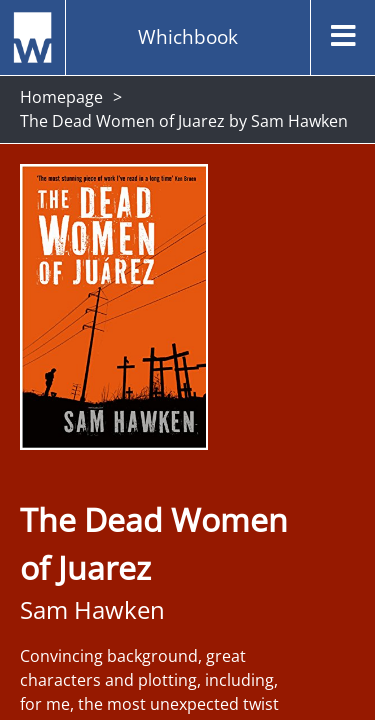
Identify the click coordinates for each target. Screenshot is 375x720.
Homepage (61, 97)
